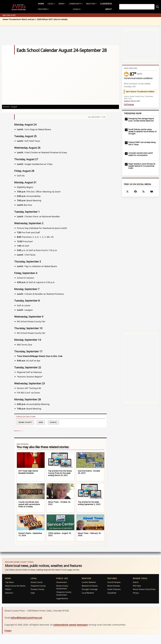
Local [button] (52, 3)
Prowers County (37, 589)
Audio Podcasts (114, 589)
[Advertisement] (140, 263)
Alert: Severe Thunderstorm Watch (140, 91)
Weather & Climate (90, 585)
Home (43, 3)
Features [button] (45, 9)
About (106, 9)
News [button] (62, 3)
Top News (9, 582)
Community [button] (75, 3)
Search (136, 582)
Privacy (136, 592)
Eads (41, 422)
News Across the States (15, 585)
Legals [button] (76, 9)
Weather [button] (89, 3)
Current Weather (89, 582)
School (53, 422)
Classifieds (104, 3)
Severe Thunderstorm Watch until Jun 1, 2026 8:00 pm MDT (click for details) (35, 19)
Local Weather (88, 592)
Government (62, 582)
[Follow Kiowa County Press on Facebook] (136, 191)
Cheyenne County (38, 585)
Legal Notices (62, 598)
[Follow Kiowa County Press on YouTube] (152, 191)
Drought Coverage (90, 589)
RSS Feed (137, 585)
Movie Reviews (114, 585)
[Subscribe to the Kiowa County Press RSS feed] (144, 191)
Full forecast (129, 104)
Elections (9, 592)
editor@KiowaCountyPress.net (26, 617)
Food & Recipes (114, 582)
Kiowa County (25, 422)
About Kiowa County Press (144, 589)
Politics (8, 589)
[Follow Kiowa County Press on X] (127, 191)
